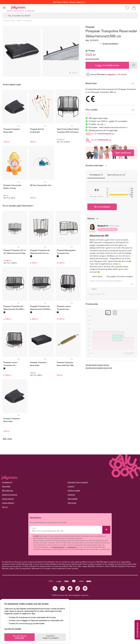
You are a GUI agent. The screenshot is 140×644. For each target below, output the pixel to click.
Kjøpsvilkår (6, 486)
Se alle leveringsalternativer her (99, 368)
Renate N (101, 226)
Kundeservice (7, 482)
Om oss (5, 507)
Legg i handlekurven (107, 65)
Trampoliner (28, 21)
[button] (4, 8)
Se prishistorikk (92, 59)
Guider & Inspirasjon (10, 495)
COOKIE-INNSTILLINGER (53, 635)
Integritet (71, 495)
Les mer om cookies (15, 626)
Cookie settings (8, 499)
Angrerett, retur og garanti (78, 482)
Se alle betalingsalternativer (97, 365)
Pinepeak (90, 27)
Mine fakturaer (8, 491)
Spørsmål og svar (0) (116, 175)
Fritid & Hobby (9, 21)
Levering (71, 486)
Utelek (19, 21)
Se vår (100, 134)
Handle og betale (74, 491)
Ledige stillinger (8, 503)
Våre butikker (73, 499)
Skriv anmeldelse (102, 207)
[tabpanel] (22, 51)
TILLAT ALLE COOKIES (21, 635)
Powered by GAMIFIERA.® (96, 294)
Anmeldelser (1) (96, 175)
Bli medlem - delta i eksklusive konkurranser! (107, 127)
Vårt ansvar (72, 503)
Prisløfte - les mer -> (97, 124)
